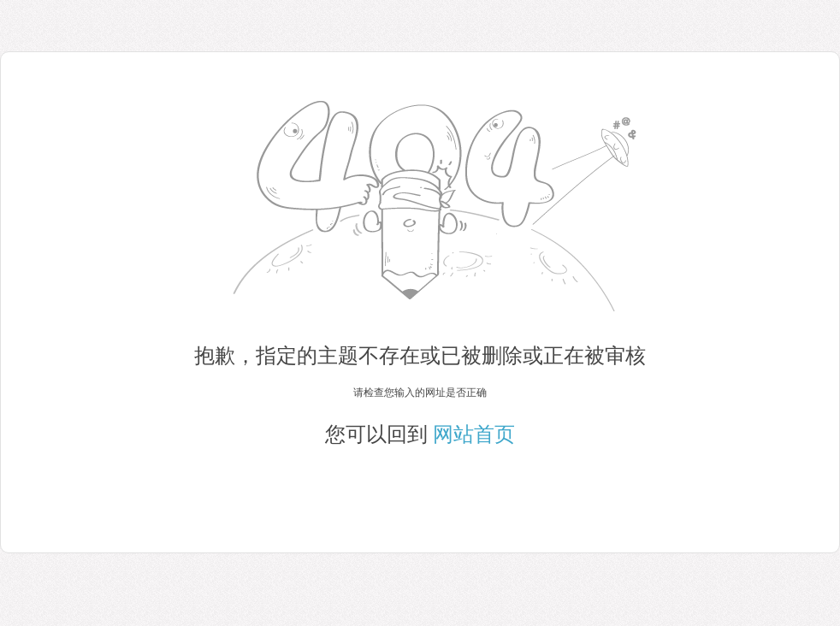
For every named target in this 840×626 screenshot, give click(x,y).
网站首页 (474, 434)
